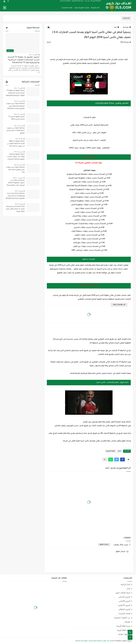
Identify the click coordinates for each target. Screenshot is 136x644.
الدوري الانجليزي (124, 605)
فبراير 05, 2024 (18, 165)
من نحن (87, 2)
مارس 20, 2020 (18, 152)
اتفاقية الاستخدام (65, 2)
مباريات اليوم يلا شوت (82, 8)
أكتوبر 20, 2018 (18, 101)
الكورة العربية (111, 451)
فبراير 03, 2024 (18, 114)
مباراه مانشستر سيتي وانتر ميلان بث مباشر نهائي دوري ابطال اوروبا (15, 209)
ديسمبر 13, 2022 (18, 178)
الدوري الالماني (125, 601)
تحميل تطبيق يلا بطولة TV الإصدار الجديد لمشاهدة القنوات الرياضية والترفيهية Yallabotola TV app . (24, 60)
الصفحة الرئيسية (96, 2)
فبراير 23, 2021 (18, 126)
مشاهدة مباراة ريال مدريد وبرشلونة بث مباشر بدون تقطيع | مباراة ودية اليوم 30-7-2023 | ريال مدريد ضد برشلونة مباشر (15, 196)
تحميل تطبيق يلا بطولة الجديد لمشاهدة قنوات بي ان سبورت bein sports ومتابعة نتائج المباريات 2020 (15, 144)
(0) (49, 43)
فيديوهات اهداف (124, 634)
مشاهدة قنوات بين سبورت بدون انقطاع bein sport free (15, 170)
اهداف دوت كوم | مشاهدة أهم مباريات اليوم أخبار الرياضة (95, 641)
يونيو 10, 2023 (19, 204)
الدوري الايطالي (124, 609)
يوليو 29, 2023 (19, 191)
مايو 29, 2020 (19, 139)
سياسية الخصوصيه (78, 2)
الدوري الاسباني (124, 597)
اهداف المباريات (67, 8)
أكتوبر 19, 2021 (33, 55)
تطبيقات (127, 622)
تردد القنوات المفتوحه (122, 618)
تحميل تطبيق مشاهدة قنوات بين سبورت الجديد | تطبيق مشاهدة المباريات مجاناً (16, 157)
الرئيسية (127, 27)
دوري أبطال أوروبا (124, 630)
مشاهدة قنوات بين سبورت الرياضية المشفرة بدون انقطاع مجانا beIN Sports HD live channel (15, 106)
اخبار (116, 27)
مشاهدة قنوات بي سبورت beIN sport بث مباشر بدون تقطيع (16, 131)
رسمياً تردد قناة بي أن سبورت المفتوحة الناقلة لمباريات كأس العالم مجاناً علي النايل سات (16, 183)
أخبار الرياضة (95, 8)
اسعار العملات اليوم (123, 593)
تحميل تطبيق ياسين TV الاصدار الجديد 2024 (17, 118)
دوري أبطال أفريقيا (123, 626)
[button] (122, 459)
